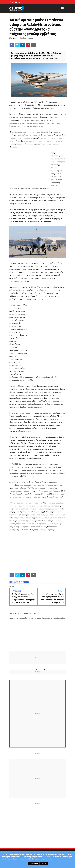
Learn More (34, 864)
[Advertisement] (30, 168)
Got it (44, 864)
